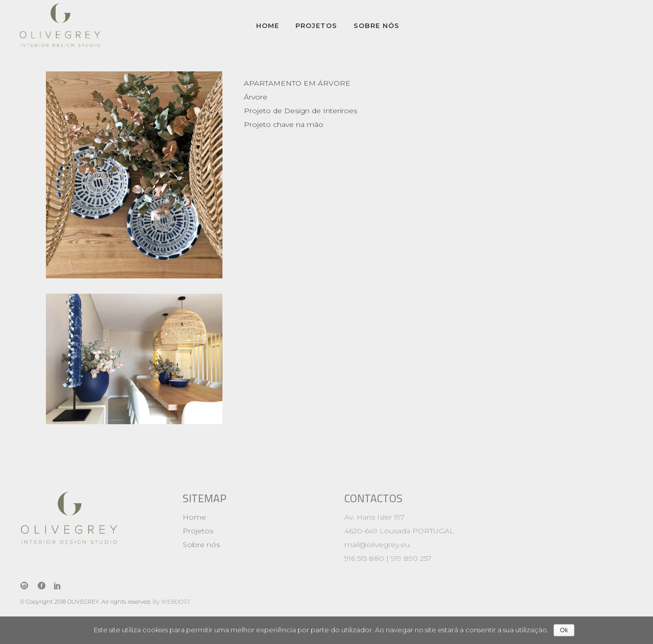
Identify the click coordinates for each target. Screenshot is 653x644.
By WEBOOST (171, 602)
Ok (564, 630)
